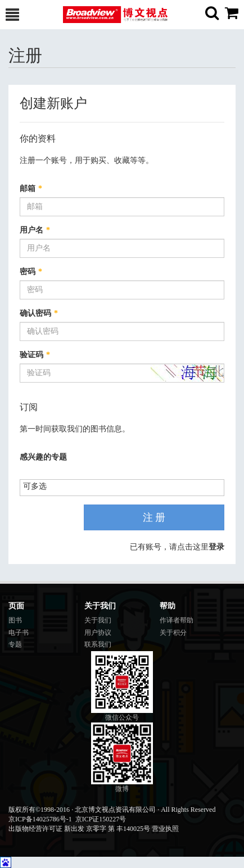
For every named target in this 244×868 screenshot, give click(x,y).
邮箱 (31, 188)
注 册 (154, 517)
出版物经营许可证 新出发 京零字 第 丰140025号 (79, 829)
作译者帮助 (177, 620)
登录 (216, 547)
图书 (15, 620)
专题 (15, 644)
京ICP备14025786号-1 (40, 819)
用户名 (35, 230)
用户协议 (98, 633)
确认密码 (39, 313)
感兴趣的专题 (43, 457)
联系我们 (98, 644)
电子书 (19, 633)
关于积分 (173, 633)
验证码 (35, 355)
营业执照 (165, 829)
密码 (31, 272)
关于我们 (98, 620)
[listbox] (39, 487)
